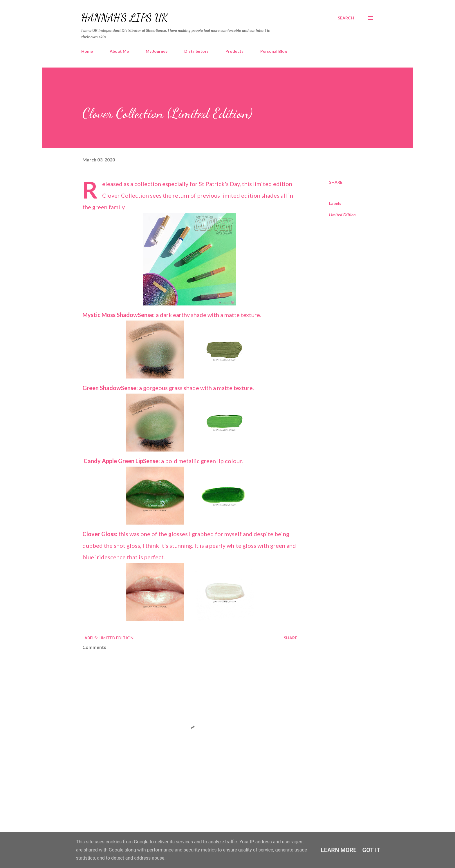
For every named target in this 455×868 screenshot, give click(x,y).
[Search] (346, 18)
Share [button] (336, 182)
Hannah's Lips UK (124, 18)
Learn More (339, 850)
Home (87, 51)
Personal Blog (274, 51)
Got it (371, 850)
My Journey (157, 51)
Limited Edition (342, 215)
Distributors (196, 51)
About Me (119, 51)
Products (234, 51)
